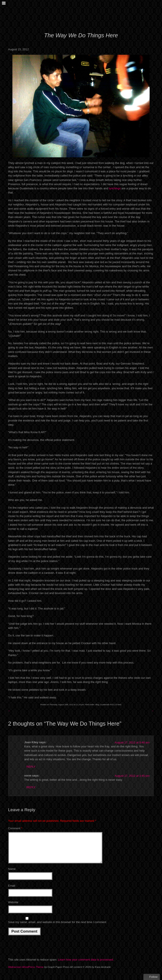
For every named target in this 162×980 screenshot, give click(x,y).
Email (12, 891)
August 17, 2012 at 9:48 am (132, 742)
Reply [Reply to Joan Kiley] (31, 767)
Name (12, 874)
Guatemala (105, 705)
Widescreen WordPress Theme (26, 972)
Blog (97, 705)
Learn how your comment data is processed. (86, 965)
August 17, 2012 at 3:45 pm (132, 776)
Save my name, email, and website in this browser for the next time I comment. (58, 927)
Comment (15, 828)
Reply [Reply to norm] (31, 787)
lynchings (115, 188)
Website (13, 908)
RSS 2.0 (114, 705)
